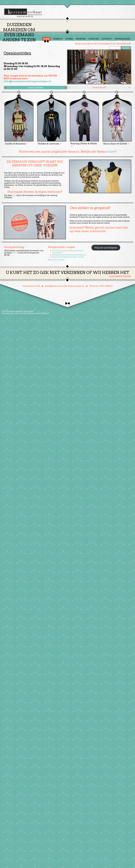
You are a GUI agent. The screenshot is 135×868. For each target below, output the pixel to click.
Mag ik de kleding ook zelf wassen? (68, 273)
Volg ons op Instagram (106, 264)
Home (46, 55)
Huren (69, 55)
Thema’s (58, 55)
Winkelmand (122, 55)
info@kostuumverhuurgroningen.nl (27, 98)
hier (112, 168)
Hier (15, 269)
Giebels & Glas (20, 330)
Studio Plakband (42, 330)
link (14, 212)
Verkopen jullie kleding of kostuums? (69, 271)
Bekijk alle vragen (56, 276)
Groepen (81, 55)
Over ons (94, 55)
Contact (107, 55)
